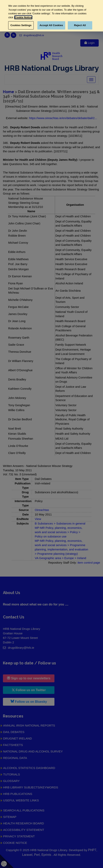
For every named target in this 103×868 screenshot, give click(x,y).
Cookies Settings (21, 25)
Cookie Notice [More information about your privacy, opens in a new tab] (23, 17)
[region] (51, 16)
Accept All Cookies (51, 25)
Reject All (80, 25)
